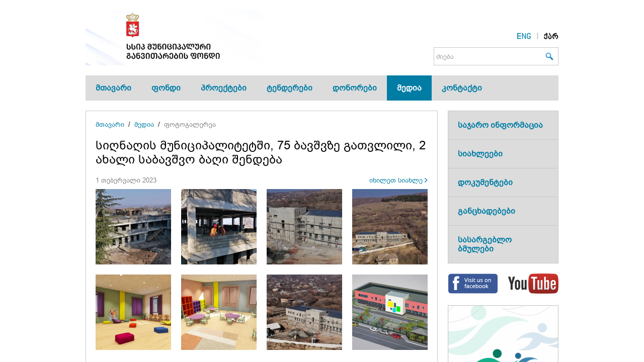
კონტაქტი (462, 88)
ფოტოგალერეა (190, 124)
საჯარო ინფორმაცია (500, 125)
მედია (409, 88)
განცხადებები (487, 211)
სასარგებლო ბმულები (485, 244)
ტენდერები (290, 88)
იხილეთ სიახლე (396, 180)
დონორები (355, 88)
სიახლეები (480, 154)
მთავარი (113, 88)
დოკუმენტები (485, 182)
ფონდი (166, 88)
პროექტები (224, 88)
